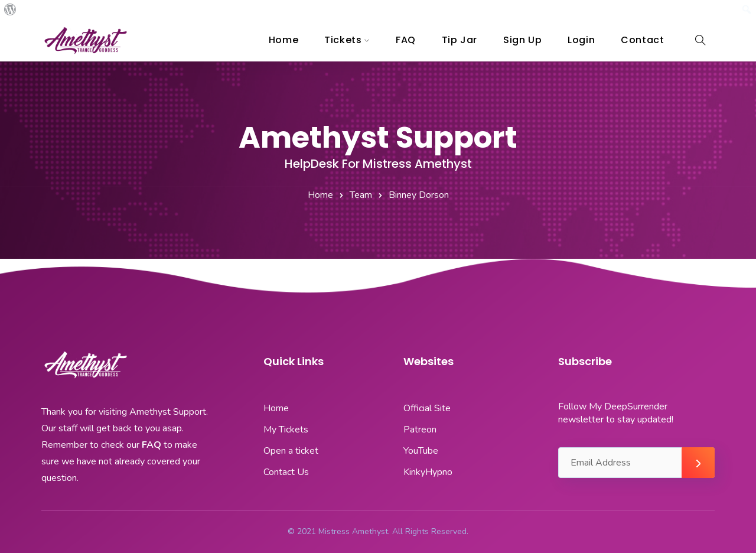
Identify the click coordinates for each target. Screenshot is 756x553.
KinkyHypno (428, 472)
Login (581, 40)
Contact (642, 40)
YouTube (421, 451)
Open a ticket (291, 451)
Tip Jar (460, 40)
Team (361, 195)
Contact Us (286, 472)
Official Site (427, 408)
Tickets (343, 40)
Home (283, 40)
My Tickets (286, 430)
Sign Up (522, 40)
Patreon (420, 430)
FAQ (406, 40)
